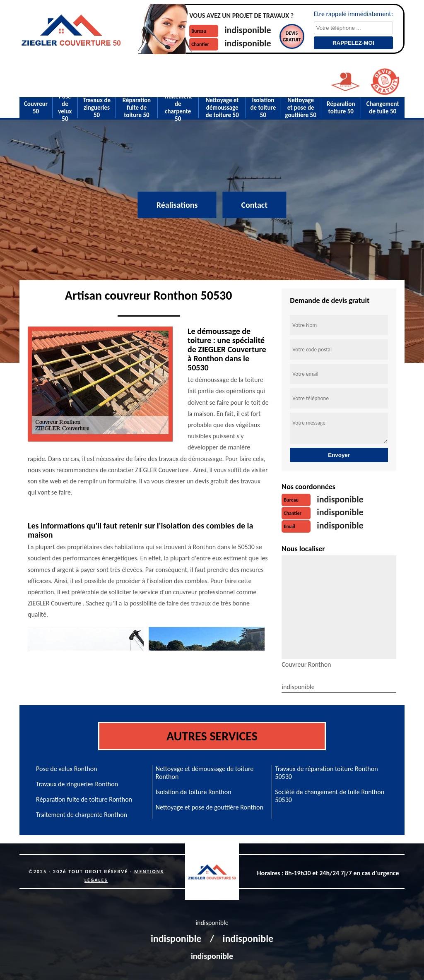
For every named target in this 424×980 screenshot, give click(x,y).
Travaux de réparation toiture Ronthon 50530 (326, 773)
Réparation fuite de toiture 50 (137, 108)
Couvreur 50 (36, 108)
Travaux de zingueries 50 (97, 108)
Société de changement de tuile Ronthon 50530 (330, 796)
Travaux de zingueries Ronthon (77, 784)
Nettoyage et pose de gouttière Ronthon (210, 807)
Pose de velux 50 (65, 108)
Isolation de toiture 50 (263, 108)
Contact (254, 205)
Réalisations (177, 205)
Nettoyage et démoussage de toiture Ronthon (205, 773)
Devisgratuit (292, 36)
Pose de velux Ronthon (67, 769)
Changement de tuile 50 (383, 108)
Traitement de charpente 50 (178, 108)
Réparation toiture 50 (341, 108)
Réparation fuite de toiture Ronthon (84, 799)
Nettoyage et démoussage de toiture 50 (222, 108)
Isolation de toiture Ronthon (194, 792)
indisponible (248, 30)
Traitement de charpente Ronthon (82, 815)
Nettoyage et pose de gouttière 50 (300, 108)
